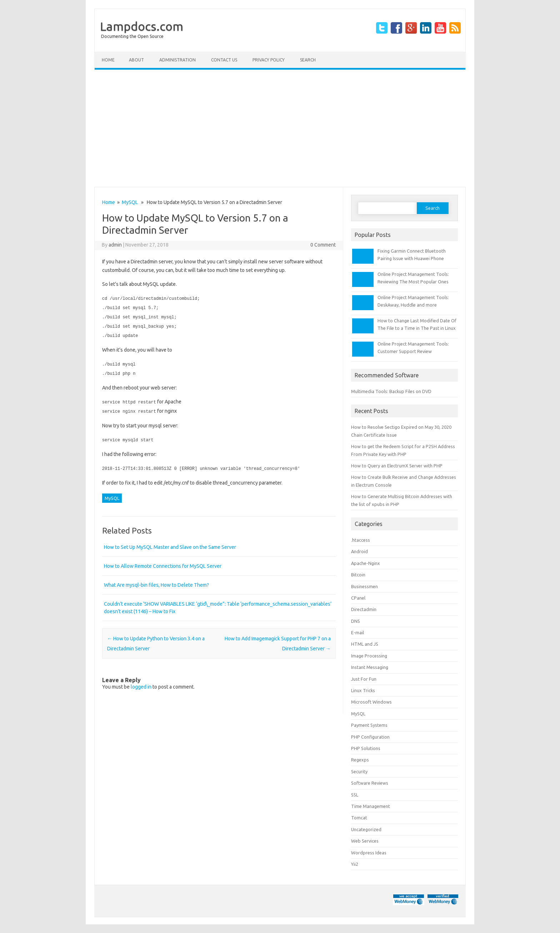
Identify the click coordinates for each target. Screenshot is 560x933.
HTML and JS (365, 644)
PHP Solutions (366, 748)
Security (359, 771)
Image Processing (369, 656)
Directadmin (364, 609)
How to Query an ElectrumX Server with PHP (397, 466)
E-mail (357, 632)
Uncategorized (366, 829)
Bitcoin (358, 575)
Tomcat (359, 818)
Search (308, 60)
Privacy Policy (269, 60)
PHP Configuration (370, 737)
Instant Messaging (370, 667)
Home (108, 60)
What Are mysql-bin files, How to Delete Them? (156, 581)
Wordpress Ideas (369, 853)
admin (115, 245)
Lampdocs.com (142, 26)
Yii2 (355, 864)
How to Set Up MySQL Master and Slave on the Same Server (170, 543)
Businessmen (364, 586)
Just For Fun (364, 679)
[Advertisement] (280, 128)
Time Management (371, 806)
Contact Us (224, 60)
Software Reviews (370, 783)
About (136, 60)
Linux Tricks (363, 690)
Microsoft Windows (371, 702)
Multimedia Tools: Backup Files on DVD (391, 391)
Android (359, 551)
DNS (356, 621)
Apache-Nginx (366, 563)
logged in (141, 683)
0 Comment (323, 245)
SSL (355, 795)
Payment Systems (369, 725)
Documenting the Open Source (132, 36)
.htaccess (361, 540)
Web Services (365, 841)
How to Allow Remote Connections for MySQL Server (163, 562)
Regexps (360, 760)
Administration (177, 60)
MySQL (130, 202)
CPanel (358, 598)
